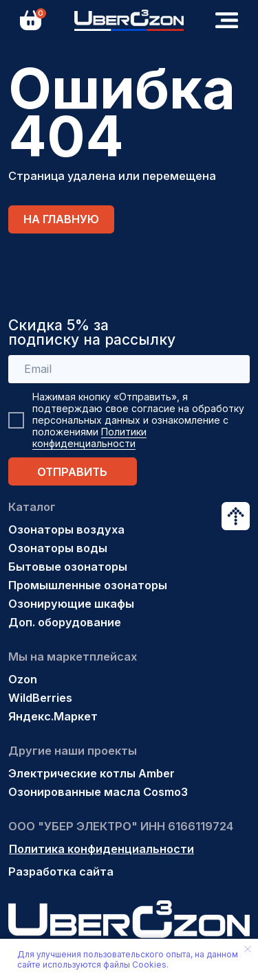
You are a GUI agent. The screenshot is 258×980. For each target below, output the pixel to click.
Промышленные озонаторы (88, 585)
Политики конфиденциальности (89, 437)
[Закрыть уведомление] (248, 949)
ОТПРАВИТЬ (72, 472)
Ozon (23, 679)
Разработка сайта (61, 871)
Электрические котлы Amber (92, 773)
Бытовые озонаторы (68, 567)
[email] (129, 369)
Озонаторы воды (58, 548)
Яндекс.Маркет (53, 716)
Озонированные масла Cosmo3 (98, 792)
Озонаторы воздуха (66, 529)
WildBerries (40, 698)
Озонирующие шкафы (71, 604)
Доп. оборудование (65, 622)
